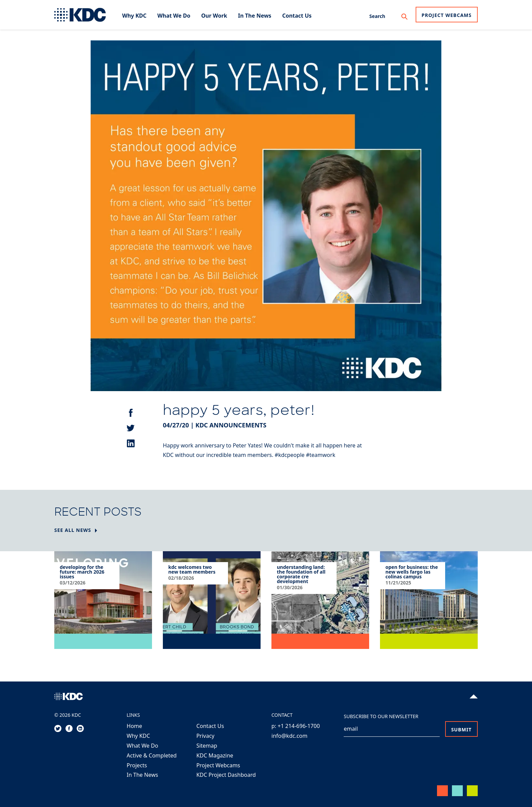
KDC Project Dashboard (226, 775)
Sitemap (207, 746)
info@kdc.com (289, 736)
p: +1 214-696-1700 (296, 726)
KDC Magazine (215, 755)
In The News (142, 775)
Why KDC (138, 736)
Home (134, 726)
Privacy (205, 736)
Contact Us (210, 726)
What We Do (142, 746)
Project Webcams (447, 15)
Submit (461, 729)
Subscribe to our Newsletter (381, 716)
